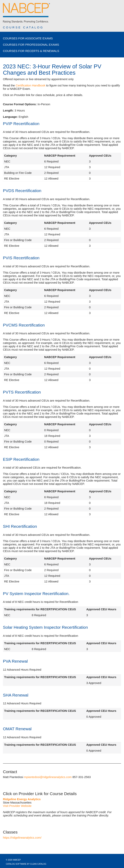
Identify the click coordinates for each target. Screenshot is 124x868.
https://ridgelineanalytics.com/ (22, 838)
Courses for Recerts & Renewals (31, 51)
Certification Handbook (31, 85)
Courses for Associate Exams (28, 38)
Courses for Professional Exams (31, 45)
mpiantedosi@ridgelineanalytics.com (48, 777)
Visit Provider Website (17, 806)
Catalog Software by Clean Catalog (26, 864)
